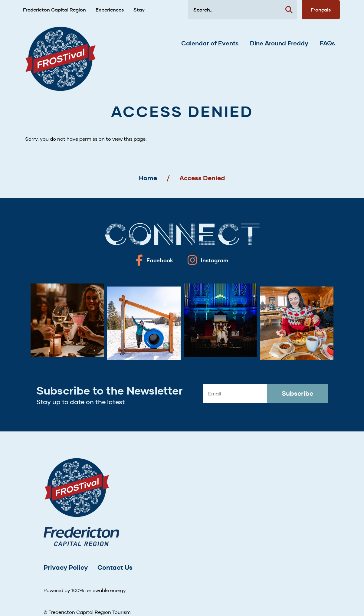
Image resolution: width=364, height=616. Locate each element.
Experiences (110, 10)
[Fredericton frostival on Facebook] (154, 260)
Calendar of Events (210, 43)
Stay (139, 10)
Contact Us (115, 567)
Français (321, 10)
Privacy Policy (66, 567)
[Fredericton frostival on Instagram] (208, 260)
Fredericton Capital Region (54, 10)
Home (148, 178)
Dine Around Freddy (279, 43)
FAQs (327, 43)
